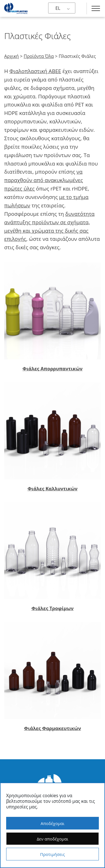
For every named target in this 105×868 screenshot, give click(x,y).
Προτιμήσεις (52, 854)
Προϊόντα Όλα (39, 56)
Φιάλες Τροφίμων (53, 608)
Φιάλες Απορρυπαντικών (52, 369)
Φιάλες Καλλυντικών (53, 489)
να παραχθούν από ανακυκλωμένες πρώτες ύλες (44, 180)
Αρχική (11, 56)
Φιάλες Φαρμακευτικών (53, 728)
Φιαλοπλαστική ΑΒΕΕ (35, 71)
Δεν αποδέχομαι (53, 839)
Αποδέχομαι (53, 823)
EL (58, 8)
